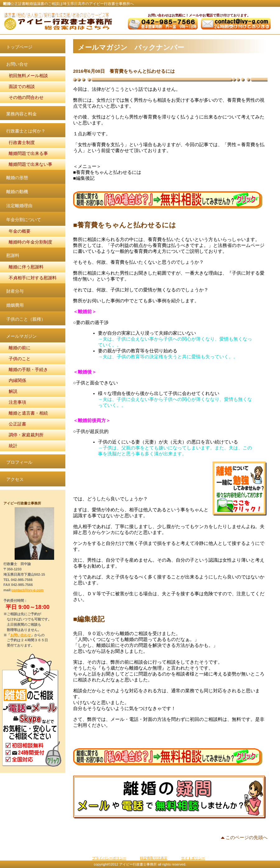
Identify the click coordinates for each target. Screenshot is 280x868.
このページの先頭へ (247, 838)
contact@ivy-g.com (28, 590)
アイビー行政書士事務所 (58, 21)
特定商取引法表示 (154, 858)
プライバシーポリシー (109, 858)
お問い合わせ (21, 635)
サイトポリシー (193, 858)
